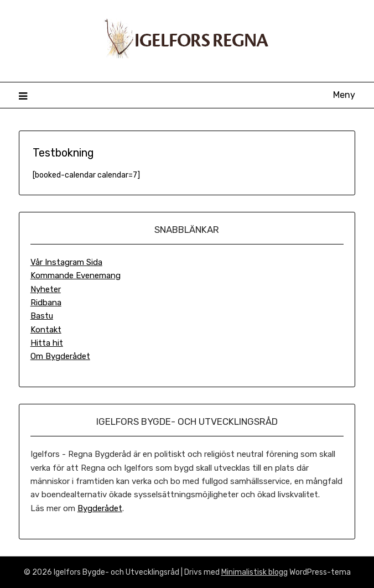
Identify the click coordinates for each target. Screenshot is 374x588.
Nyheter (46, 289)
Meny (344, 95)
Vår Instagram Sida (66, 262)
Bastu (42, 316)
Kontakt (46, 330)
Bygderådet (100, 508)
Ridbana (46, 303)
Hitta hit (47, 343)
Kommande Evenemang (76, 275)
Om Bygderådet (60, 356)
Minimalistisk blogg (254, 572)
